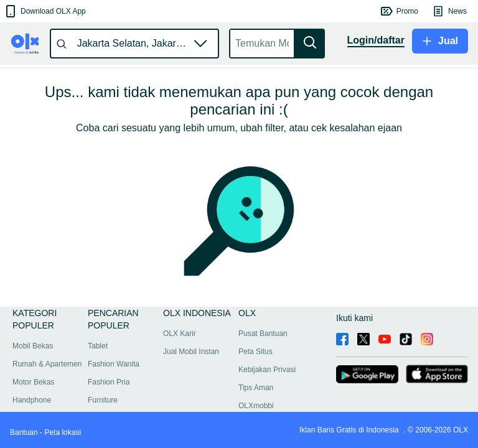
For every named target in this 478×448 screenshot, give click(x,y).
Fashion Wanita (114, 364)
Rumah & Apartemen (47, 364)
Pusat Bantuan (263, 334)
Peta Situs (255, 352)
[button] (45, 11)
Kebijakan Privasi (267, 370)
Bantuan (24, 432)
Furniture (103, 400)
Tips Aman (256, 388)
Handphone (32, 400)
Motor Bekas (33, 382)
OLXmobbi (256, 406)
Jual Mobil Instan (191, 352)
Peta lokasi (63, 432)
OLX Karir (180, 334)
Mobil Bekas (33, 346)
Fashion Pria (109, 382)
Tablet (98, 346)
